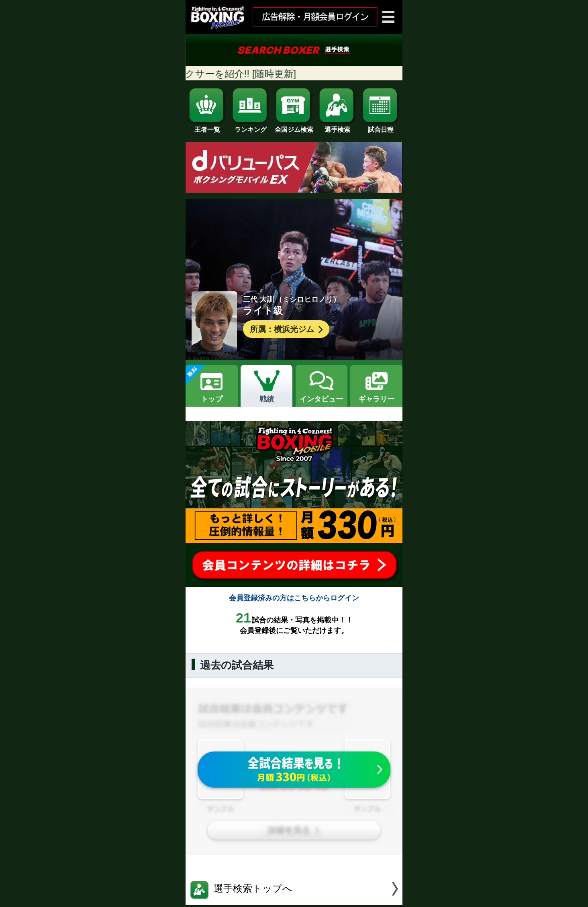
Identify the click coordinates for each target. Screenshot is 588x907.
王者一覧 (207, 127)
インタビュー (321, 399)
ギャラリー (376, 399)
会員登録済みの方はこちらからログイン (294, 598)
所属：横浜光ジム (287, 329)
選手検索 (337, 127)
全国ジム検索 (294, 127)
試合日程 (381, 127)
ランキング (251, 127)
